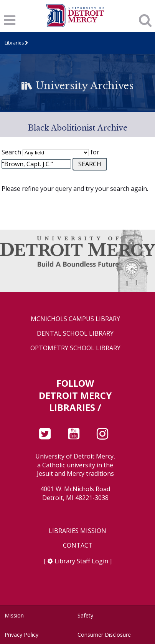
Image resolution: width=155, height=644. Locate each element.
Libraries (14, 43)
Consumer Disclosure (104, 635)
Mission (14, 615)
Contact (78, 545)
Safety (85, 615)
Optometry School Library (75, 348)
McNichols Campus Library (75, 319)
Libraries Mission (77, 531)
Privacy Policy (21, 635)
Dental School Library (75, 334)
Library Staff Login (81, 561)
